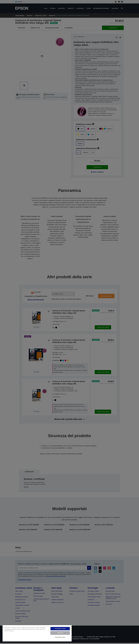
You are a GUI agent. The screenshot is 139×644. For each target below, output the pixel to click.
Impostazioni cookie (60, 637)
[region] (37, 633)
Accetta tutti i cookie (60, 629)
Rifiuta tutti (60, 633)
